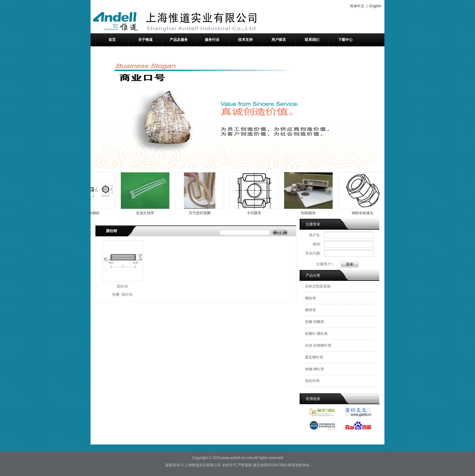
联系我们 (312, 40)
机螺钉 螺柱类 (316, 334)
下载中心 (345, 40)
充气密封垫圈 (202, 213)
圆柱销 (122, 286)
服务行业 (212, 40)
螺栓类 (311, 298)
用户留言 (279, 40)
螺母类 (311, 310)
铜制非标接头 (365, 213)
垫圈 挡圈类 (315, 322)
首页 (112, 40)
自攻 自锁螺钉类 (318, 345)
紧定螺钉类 (314, 357)
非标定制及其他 (318, 286)
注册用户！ (325, 264)
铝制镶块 (311, 213)
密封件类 (312, 381)
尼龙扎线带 (148, 213)
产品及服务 (179, 40)
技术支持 (245, 40)
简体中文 (357, 6)
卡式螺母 (256, 213)
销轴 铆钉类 (315, 369)
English (375, 6)
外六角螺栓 (93, 213)
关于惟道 (145, 40)
